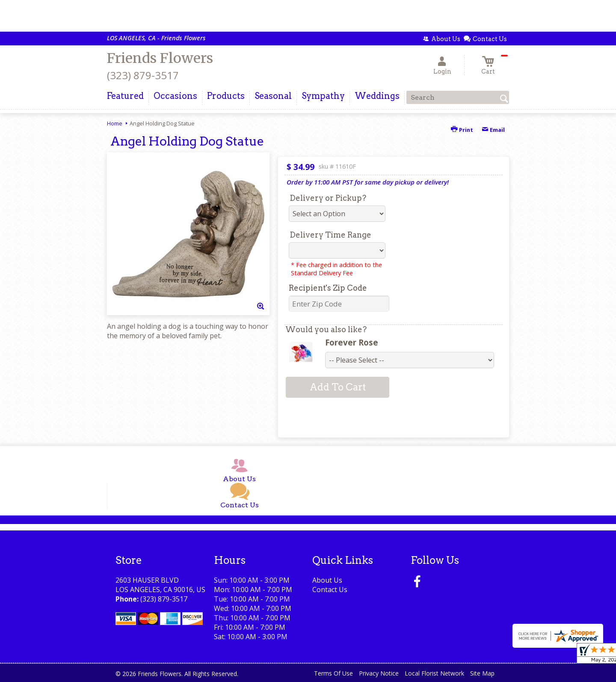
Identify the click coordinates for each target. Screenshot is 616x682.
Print (462, 130)
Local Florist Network (434, 673)
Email (493, 130)
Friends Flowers (160, 58)
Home (115, 123)
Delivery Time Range (330, 235)
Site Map (482, 673)
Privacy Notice (379, 673)
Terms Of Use (333, 673)
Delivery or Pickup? (328, 198)
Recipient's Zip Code (328, 288)
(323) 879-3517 (143, 75)
